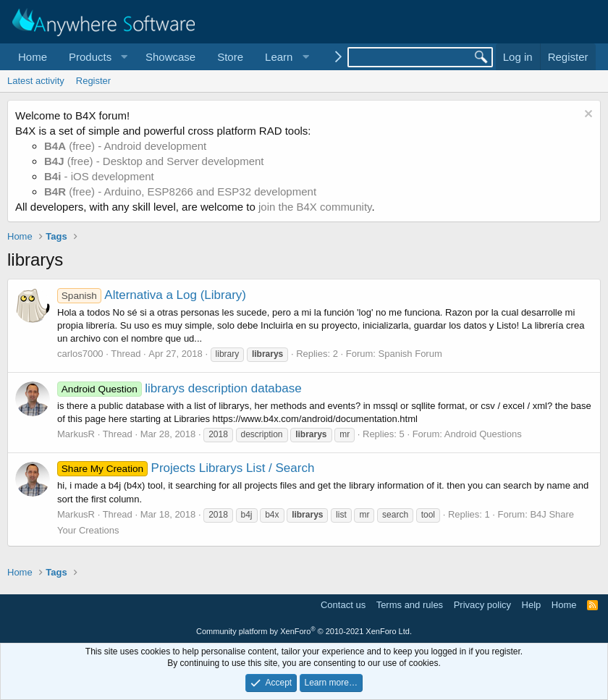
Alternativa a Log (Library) (152, 295)
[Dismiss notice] (587, 115)
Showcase (170, 57)
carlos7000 (80, 354)
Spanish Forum (410, 354)
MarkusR (76, 434)
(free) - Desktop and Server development (154, 161)
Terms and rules (410, 605)
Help (532, 605)
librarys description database (180, 388)
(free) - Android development (125, 146)
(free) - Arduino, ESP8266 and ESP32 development (180, 191)
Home (33, 57)
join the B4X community (315, 207)
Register (93, 81)
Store (230, 57)
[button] (96, 57)
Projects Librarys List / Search (186, 468)
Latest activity (36, 81)
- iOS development (99, 176)
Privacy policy (482, 605)
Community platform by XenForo (304, 631)
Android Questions (483, 434)
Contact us (343, 605)
